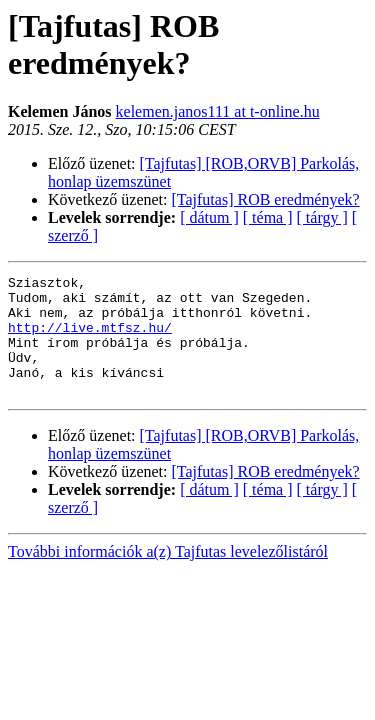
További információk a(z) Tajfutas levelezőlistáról (168, 575)
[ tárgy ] (322, 217)
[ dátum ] (209, 217)
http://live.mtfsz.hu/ (90, 339)
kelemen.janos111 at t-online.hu (218, 111)
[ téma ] (268, 217)
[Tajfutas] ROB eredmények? (266, 199)
